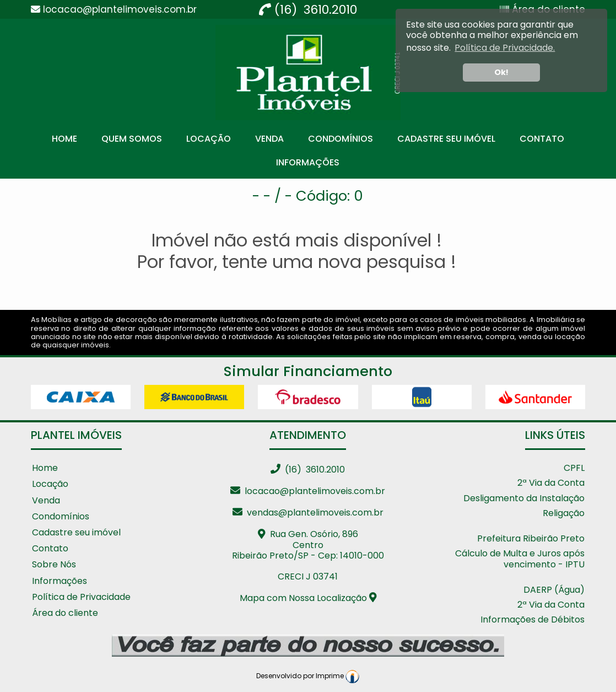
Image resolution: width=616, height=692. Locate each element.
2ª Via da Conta (551, 483)
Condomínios (341, 139)
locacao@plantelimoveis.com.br (308, 491)
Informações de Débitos (533, 620)
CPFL (574, 468)
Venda (269, 139)
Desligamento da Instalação (524, 499)
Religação (564, 514)
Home (64, 139)
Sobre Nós (54, 565)
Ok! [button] (501, 72)
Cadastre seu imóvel (76, 533)
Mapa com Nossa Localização (308, 598)
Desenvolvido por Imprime (308, 676)
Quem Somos (132, 139)
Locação (209, 139)
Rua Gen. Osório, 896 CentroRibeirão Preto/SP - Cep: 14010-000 (308, 545)
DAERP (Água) (554, 590)
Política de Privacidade (81, 597)
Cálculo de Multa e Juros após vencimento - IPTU (520, 559)
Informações (308, 162)
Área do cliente (65, 613)
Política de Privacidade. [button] (505, 48)
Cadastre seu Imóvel (446, 139)
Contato (542, 139)
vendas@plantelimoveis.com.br (308, 513)
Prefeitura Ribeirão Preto (531, 539)
